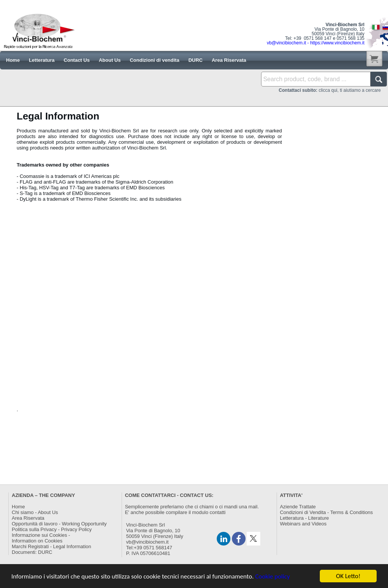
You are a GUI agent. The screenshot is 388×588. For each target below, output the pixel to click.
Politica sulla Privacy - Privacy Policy (52, 529)
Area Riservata (28, 518)
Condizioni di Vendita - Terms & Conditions (326, 512)
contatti (217, 512)
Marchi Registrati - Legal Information (52, 546)
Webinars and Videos (303, 524)
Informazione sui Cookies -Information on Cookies (41, 538)
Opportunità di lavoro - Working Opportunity (59, 524)
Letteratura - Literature (304, 518)
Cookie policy (272, 576)
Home (18, 507)
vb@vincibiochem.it (147, 542)
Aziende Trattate (298, 507)
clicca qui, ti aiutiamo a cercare (330, 90)
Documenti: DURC (32, 552)
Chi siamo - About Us (35, 512)
